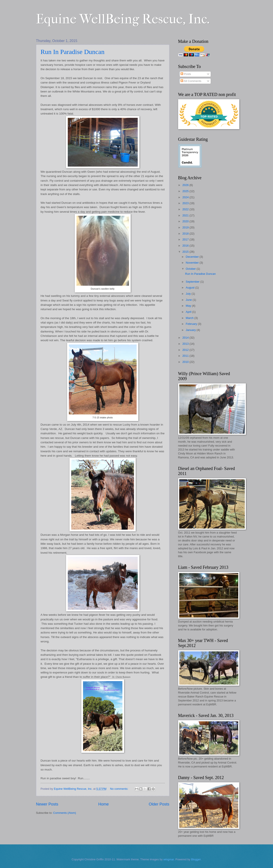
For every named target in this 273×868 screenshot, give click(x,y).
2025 (186, 191)
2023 (186, 203)
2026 (186, 185)
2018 (186, 234)
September (193, 282)
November (193, 263)
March (190, 318)
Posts (186, 74)
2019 (186, 227)
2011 (186, 356)
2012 (186, 350)
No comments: (119, 789)
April (189, 312)
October (191, 269)
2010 (186, 362)
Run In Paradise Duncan (73, 52)
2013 (186, 344)
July (189, 294)
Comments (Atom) (64, 813)
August (191, 288)
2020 (186, 221)
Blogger (196, 859)
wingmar (169, 859)
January (191, 330)
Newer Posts (47, 804)
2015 (186, 252)
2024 (186, 197)
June (189, 300)
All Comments (191, 81)
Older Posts (159, 804)
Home (103, 804)
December (193, 257)
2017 (186, 239)
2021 (186, 215)
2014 (186, 338)
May (189, 306)
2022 (186, 209)
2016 (186, 246)
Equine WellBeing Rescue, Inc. (123, 19)
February (192, 324)
